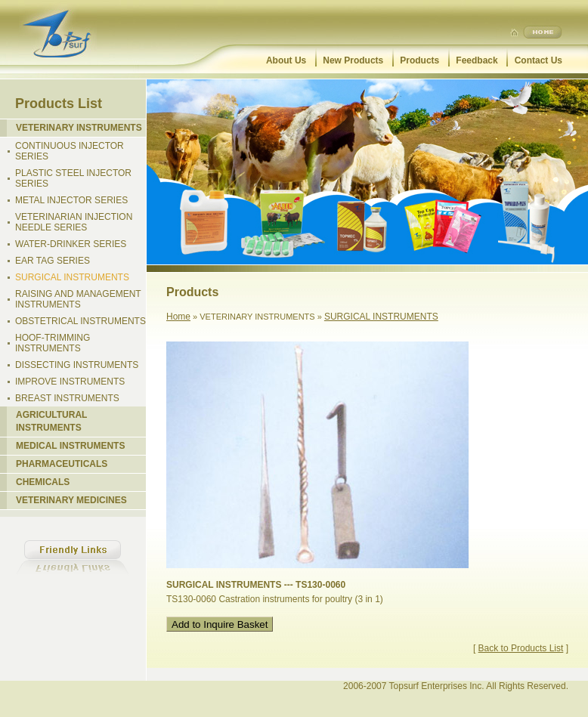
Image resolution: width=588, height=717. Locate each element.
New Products (353, 60)
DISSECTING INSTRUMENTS (77, 365)
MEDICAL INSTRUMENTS (70, 446)
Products (419, 60)
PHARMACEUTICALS (62, 464)
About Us (286, 60)
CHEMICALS (43, 482)
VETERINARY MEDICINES (71, 500)
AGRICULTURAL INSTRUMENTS (51, 421)
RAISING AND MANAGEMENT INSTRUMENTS (78, 299)
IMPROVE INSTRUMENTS (70, 382)
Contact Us (538, 60)
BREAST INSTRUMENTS (67, 398)
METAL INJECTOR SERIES (71, 200)
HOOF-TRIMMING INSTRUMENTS (53, 343)
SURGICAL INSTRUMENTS (72, 277)
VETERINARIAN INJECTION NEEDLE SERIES (74, 222)
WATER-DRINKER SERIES (71, 244)
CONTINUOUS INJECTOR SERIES (70, 151)
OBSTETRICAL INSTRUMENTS (80, 321)
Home (178, 317)
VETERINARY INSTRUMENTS (79, 128)
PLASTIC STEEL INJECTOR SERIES (73, 178)
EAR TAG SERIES (53, 261)
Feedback (477, 60)
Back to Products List (521, 648)
